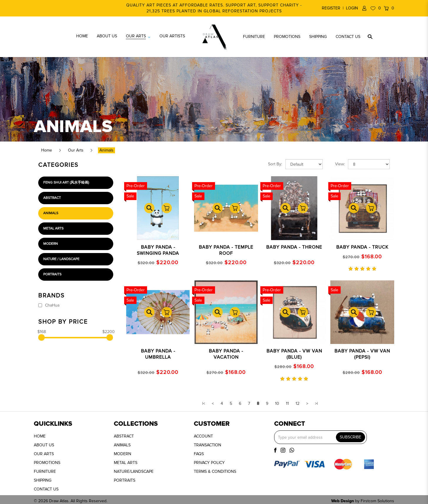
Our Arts (76, 150)
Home (47, 150)
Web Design (343, 501)
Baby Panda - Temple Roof (226, 250)
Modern (51, 244)
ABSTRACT (124, 436)
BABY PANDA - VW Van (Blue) (294, 354)
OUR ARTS (44, 454)
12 (298, 404)
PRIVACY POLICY (209, 463)
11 (287, 404)
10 (277, 404)
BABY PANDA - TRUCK (362, 247)
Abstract (52, 198)
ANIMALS (122, 445)
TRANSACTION (208, 445)
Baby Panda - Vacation (226, 354)
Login (352, 8)
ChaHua (49, 305)
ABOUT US (44, 445)
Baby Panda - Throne (294, 247)
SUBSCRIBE (350, 437)
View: (340, 164)
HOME (40, 436)
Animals (106, 150)
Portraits (52, 274)
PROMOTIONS (47, 463)
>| (317, 404)
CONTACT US (46, 489)
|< (204, 404)
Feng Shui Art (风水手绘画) (66, 183)
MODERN (123, 454)
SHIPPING (43, 480)
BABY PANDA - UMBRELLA (158, 354)
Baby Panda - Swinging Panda (158, 250)
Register (331, 8)
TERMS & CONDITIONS (215, 471)
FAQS (199, 454)
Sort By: (275, 164)
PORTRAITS (125, 480)
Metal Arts (53, 228)
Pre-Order (136, 186)
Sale (130, 196)
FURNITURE (45, 471)
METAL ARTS (126, 463)
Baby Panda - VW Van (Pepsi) (362, 354)
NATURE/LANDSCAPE (134, 471)
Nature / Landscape (61, 259)
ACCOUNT (203, 436)
